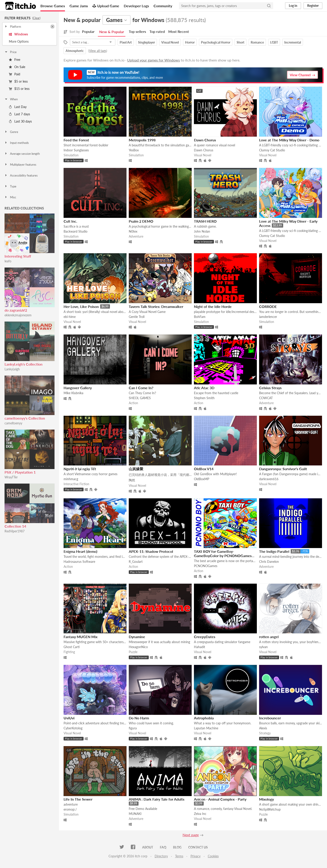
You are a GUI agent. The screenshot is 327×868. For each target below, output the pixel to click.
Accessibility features (21, 175)
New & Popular (112, 32)
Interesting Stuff (18, 256)
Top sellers (137, 31)
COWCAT (266, 398)
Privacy (196, 856)
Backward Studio (76, 231)
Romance (257, 42)
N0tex (133, 231)
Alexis (263, 728)
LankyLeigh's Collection (24, 364)
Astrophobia (204, 718)
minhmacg (71, 479)
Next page (191, 835)
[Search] (269, 6)
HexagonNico (138, 647)
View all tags (98, 51)
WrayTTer (11, 477)
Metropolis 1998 (142, 140)
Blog (177, 847)
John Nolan (202, 231)
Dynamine (137, 637)
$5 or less (18, 81)
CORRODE (268, 306)
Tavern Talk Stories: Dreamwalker (156, 306)
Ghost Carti (72, 647)
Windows (18, 34)
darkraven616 (269, 479)
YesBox (134, 150)
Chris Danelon (269, 562)
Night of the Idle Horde (213, 306)
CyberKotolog (73, 728)
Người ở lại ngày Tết (80, 469)
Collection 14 (15, 526)
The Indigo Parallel (274, 551)
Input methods (17, 143)
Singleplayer (146, 42)
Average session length (22, 154)
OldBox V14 (204, 469)
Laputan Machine (206, 728)
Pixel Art (126, 42)
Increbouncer (270, 718)
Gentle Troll (137, 317)
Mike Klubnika (73, 393)
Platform (13, 27)
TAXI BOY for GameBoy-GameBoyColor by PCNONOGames (223, 553)
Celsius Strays (270, 388)
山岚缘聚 (136, 469)
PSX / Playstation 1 (20, 472)
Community (163, 6)
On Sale (17, 67)
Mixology (266, 799)
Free (15, 60)
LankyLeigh (12, 369)
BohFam (200, 317)
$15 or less (19, 89)
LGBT (274, 42)
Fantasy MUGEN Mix (81, 637)
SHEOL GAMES (140, 398)
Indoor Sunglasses (76, 150)
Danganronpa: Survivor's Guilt (283, 469)
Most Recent (179, 31)
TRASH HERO (205, 221)
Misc (10, 197)
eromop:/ (70, 809)
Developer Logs (136, 6)
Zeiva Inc (200, 814)
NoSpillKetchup (270, 809)
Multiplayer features (20, 165)
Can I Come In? (141, 388)
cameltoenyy (13, 423)
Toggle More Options (30, 42)
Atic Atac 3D (204, 388)
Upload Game (106, 6)
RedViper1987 (15, 531)
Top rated (157, 31)
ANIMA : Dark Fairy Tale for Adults (157, 799)
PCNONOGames (206, 566)
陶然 (132, 480)
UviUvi (69, 718)
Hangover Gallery (78, 388)
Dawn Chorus (205, 140)
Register (313, 6)
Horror (190, 42)
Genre (11, 132)
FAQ (163, 847)
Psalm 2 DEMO (141, 221)
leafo (8, 261)
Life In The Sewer (78, 799)
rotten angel (269, 637)
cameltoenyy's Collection (25, 418)
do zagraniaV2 (16, 310)
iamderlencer (268, 317)
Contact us (198, 847)
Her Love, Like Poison (81, 306)
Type (10, 186)
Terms (179, 856)
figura (133, 728)
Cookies (213, 856)
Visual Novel (170, 42)
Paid (15, 74)
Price (10, 52)
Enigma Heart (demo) (80, 551)
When (11, 99)
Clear (36, 18)
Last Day (18, 107)
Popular (88, 31)
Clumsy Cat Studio (272, 150)
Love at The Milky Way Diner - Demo (289, 140)
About (148, 847)
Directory (161, 856)
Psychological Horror (216, 42)
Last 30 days (20, 121)
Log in (293, 6)
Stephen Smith (204, 398)
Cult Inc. (70, 221)
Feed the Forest (76, 140)
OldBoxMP (202, 479)
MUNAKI (135, 814)
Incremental (293, 42)
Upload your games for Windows (154, 60)
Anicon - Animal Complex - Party (220, 799)
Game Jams (79, 6)
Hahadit (199, 647)
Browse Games (53, 6)
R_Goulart (136, 562)
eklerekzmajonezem (18, 315)
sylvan (263, 647)
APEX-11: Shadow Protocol (151, 551)
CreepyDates (205, 637)
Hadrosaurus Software (79, 562)
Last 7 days (19, 114)
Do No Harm (139, 718)
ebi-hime (70, 317)
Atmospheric (75, 51)
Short (240, 42)
